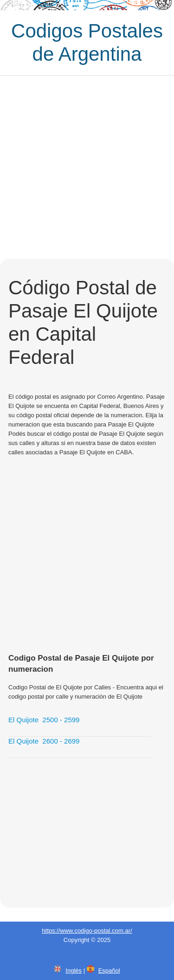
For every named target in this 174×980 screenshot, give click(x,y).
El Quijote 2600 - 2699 (44, 741)
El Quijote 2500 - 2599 (44, 720)
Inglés (74, 970)
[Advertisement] (87, 167)
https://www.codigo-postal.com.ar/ (87, 931)
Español (109, 970)
